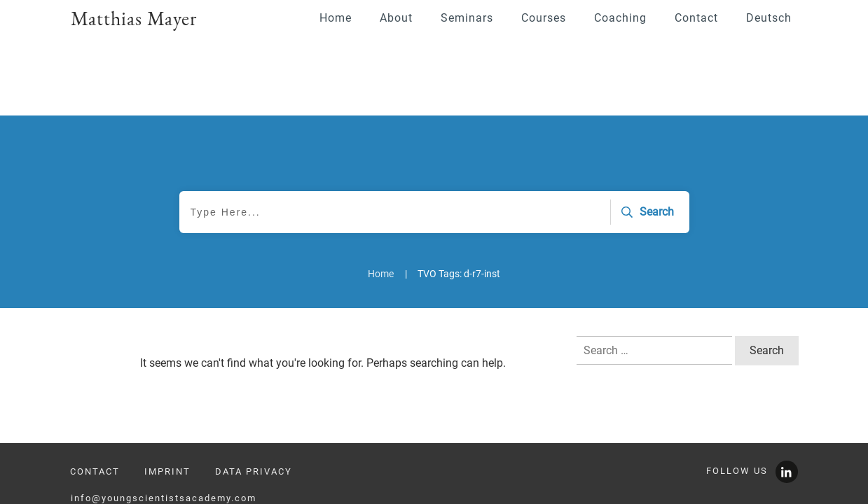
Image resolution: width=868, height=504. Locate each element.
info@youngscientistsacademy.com (164, 449)
